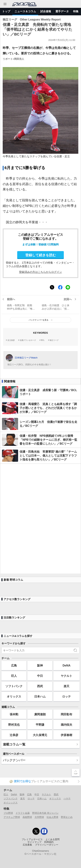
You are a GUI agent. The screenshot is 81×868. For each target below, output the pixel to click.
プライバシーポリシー (47, 845)
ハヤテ (67, 799)
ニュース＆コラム (25, 11)
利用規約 (49, 842)
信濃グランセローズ (28, 340)
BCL (43, 340)
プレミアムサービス (32, 839)
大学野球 (39, 817)
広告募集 (27, 845)
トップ (6, 11)
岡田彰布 (66, 714)
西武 (40, 686)
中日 (40, 676)
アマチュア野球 (12, 817)
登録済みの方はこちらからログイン (40, 272)
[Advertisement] (40, 519)
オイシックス (11, 803)
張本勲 (14, 714)
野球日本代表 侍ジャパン (45, 813)
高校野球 (27, 817)
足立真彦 (11, 340)
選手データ (62, 11)
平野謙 (40, 725)
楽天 (66, 686)
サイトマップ (34, 842)
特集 (76, 11)
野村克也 (14, 725)
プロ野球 (8, 813)
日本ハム (40, 696)
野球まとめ (67, 817)
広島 (14, 665)
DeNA (66, 665)
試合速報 (46, 11)
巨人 (14, 676)
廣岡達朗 (40, 714)
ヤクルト (66, 676)
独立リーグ (54, 340)
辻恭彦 (14, 735)
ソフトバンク (14, 686)
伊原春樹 (66, 735)
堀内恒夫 (66, 725)
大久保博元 (40, 735)
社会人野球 (52, 817)
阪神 (40, 665)
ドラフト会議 (23, 813)
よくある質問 (53, 839)
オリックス (14, 696)
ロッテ (66, 696)
